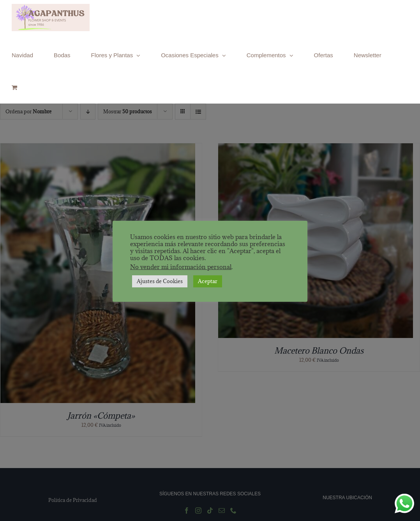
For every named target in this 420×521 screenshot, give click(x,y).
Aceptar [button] (208, 281)
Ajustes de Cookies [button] (160, 281)
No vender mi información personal (181, 267)
